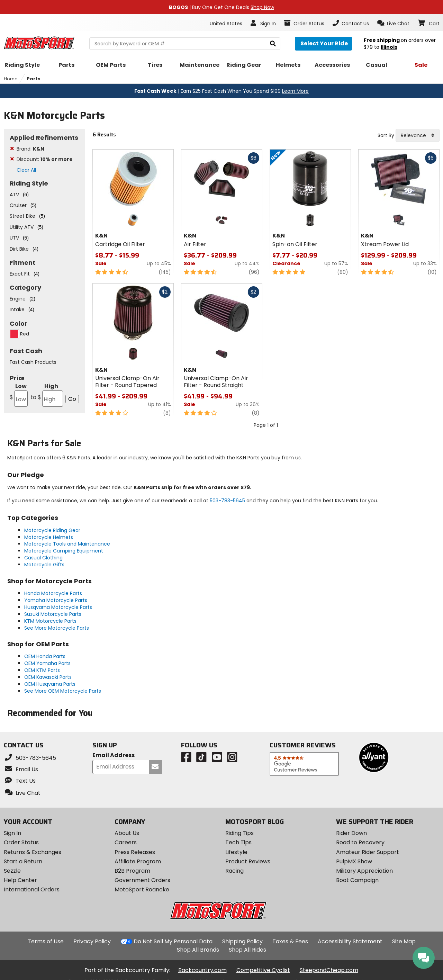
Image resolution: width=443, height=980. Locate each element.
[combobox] (418, 135)
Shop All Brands (198, 950)
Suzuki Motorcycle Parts (53, 614)
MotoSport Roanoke (142, 889)
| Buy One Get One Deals (221, 7)
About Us (127, 833)
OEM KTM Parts (42, 670)
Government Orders (142, 880)
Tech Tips (238, 842)
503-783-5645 (227, 501)
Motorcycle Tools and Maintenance (67, 544)
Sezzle (12, 871)
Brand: (30, 149)
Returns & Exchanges (33, 852)
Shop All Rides (247, 950)
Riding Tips (239, 833)
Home (11, 79)
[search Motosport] (185, 44)
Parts (34, 79)
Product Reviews (248, 861)
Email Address (114, 756)
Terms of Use (46, 941)
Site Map (404, 941)
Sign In (12, 833)
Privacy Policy (92, 941)
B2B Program (132, 871)
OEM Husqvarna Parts (50, 684)
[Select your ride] (323, 44)
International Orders (32, 889)
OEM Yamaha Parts (47, 663)
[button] (393, 23)
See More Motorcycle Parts (57, 628)
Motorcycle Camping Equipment (64, 551)
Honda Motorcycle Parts (53, 593)
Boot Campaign (357, 880)
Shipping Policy (242, 941)
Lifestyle (236, 852)
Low (19, 394)
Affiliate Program (138, 861)
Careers (126, 842)
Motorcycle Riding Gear (52, 530)
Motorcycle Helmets (49, 537)
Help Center (20, 880)
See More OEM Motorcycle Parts (63, 691)
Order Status (21, 842)
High (46, 394)
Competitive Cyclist (263, 970)
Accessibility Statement (350, 941)
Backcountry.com (202, 970)
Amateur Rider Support (368, 852)
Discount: (45, 159)
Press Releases (135, 852)
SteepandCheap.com (329, 970)
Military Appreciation (364, 871)
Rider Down (351, 833)
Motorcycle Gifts (44, 565)
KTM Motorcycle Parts (50, 621)
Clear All (26, 170)
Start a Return (23, 861)
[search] (273, 44)
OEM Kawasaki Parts (48, 677)
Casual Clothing (43, 558)
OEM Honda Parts (45, 656)
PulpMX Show (354, 861)
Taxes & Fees (290, 941)
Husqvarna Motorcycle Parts (58, 607)
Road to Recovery (360, 842)
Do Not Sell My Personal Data (173, 942)
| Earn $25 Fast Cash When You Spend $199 (221, 91)
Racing (234, 871)
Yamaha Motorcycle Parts (56, 600)
